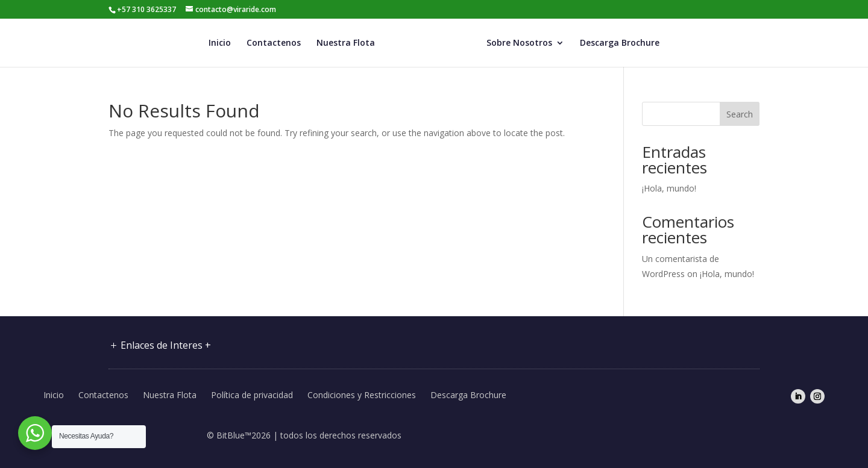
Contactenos (274, 43)
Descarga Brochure (620, 43)
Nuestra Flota (346, 43)
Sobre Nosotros (519, 43)
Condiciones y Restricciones (362, 395)
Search (740, 114)
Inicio (220, 43)
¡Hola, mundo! (669, 188)
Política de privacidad (252, 395)
